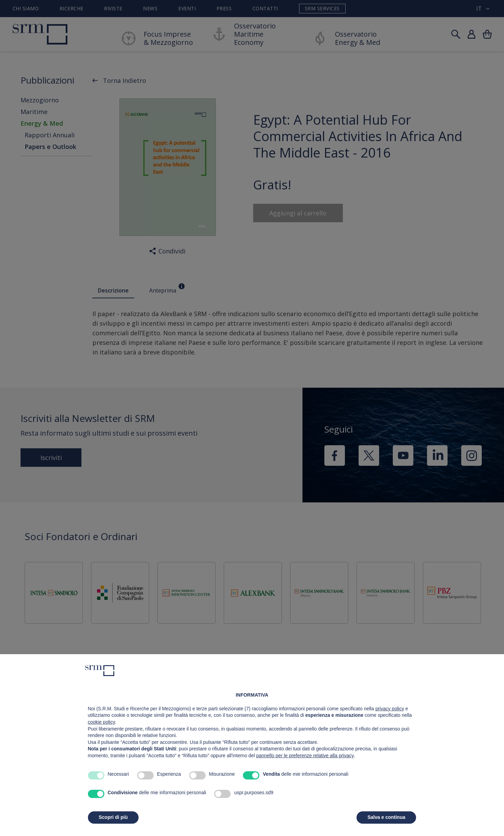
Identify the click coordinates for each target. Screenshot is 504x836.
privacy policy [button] (390, 709)
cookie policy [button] (101, 722)
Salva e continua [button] (386, 817)
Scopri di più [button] (113, 817)
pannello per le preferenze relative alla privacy (305, 756)
